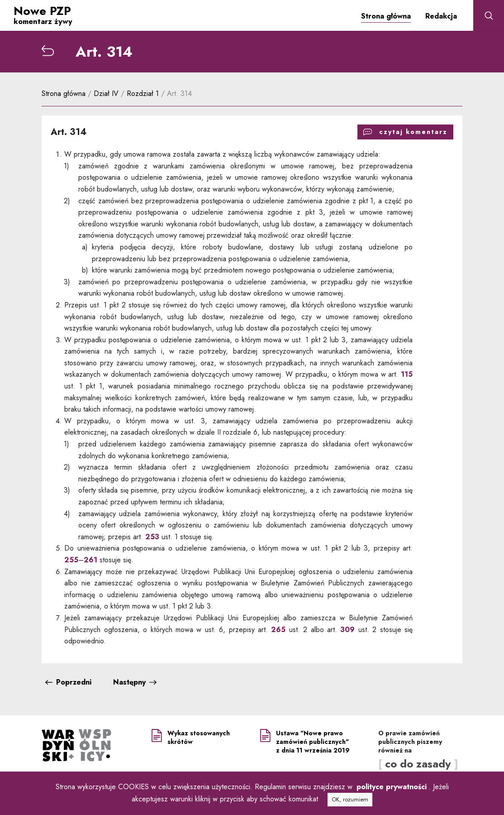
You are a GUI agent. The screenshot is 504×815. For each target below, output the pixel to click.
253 (152, 537)
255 (71, 560)
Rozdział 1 (144, 93)
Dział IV (107, 93)
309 (347, 630)
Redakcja (441, 16)
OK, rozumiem (350, 799)
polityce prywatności (392, 787)
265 (277, 630)
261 (90, 560)
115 (407, 375)
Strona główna (386, 16)
